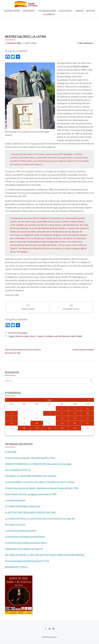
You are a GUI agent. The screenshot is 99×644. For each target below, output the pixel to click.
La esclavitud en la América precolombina (25, 526)
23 (75, 412)
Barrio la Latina (22, 325)
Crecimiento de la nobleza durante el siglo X (26, 532)
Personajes (22, 322)
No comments (85, 32)
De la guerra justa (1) (15, 514)
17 (88, 407)
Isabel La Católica (45, 325)
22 (62, 412)
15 (62, 407)
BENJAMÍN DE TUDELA (16, 556)
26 (24, 417)
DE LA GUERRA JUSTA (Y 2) (18, 459)
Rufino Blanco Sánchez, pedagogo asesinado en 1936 (31, 483)
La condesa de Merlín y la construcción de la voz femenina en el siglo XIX (40, 508)
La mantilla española (15, 490)
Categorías (28, 11)
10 (88, 402)
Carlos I (33, 325)
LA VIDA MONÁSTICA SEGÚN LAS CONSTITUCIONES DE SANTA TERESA (40, 471)
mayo (49, 389)
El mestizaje (11, 441)
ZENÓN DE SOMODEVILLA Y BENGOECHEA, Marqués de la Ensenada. (38, 453)
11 (11, 407)
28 (49, 417)
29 (62, 417)
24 (88, 412)
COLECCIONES (65, 11)
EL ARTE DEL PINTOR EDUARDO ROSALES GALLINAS (30, 502)
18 (11, 412)
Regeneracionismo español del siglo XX (24, 538)
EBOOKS (80, 11)
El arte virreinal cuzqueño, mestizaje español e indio (30, 447)
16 (75, 407)
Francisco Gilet (14, 32)
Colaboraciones (47, 11)
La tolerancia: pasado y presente (21, 520)
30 (75, 417)
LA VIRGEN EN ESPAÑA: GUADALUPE (23, 496)
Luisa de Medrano (62, 325)
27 (37, 417)
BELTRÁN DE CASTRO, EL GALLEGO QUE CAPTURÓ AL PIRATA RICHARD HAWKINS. (45, 544)
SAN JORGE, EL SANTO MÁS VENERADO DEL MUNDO (31, 465)
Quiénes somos (12, 11)
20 (37, 412)
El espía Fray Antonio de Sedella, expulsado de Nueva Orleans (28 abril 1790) (42, 477)
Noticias (90, 11)
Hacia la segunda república (83, 339)
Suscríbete (49, 14)
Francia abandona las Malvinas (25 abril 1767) (27, 550)
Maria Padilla (76, 325)
